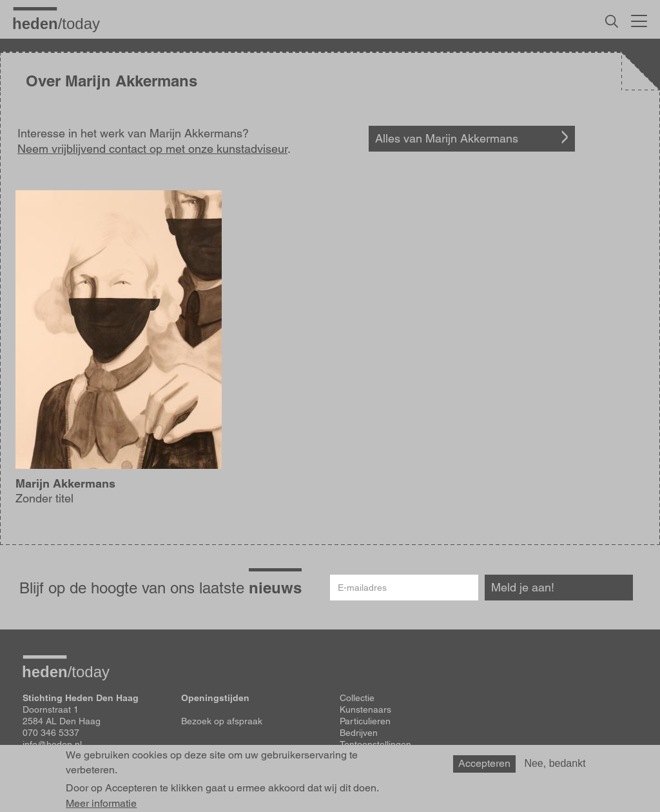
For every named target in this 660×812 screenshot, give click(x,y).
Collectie (357, 698)
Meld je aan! (523, 587)
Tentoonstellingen (375, 744)
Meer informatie (101, 804)
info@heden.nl (52, 744)
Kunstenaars (365, 709)
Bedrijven (359, 733)
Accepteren (484, 763)
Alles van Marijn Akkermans (447, 138)
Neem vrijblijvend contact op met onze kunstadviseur (152, 149)
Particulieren (365, 721)
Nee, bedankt (555, 763)
